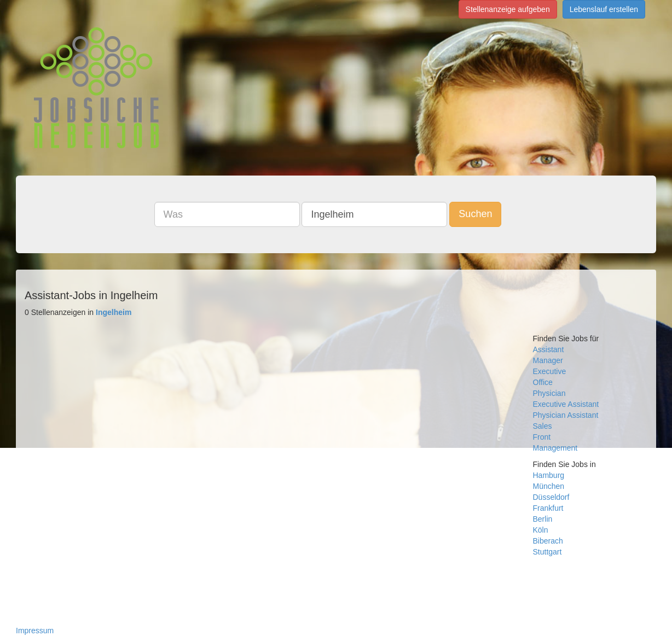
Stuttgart (548, 552)
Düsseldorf (551, 497)
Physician (549, 393)
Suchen (475, 214)
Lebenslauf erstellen (604, 9)
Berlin (543, 519)
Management (555, 448)
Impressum (35, 631)
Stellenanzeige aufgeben (508, 9)
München (549, 486)
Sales (543, 426)
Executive (550, 371)
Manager (548, 360)
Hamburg (549, 475)
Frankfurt (548, 508)
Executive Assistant (566, 404)
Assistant (549, 349)
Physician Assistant (566, 415)
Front (542, 437)
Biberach (548, 541)
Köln (541, 530)
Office (543, 382)
